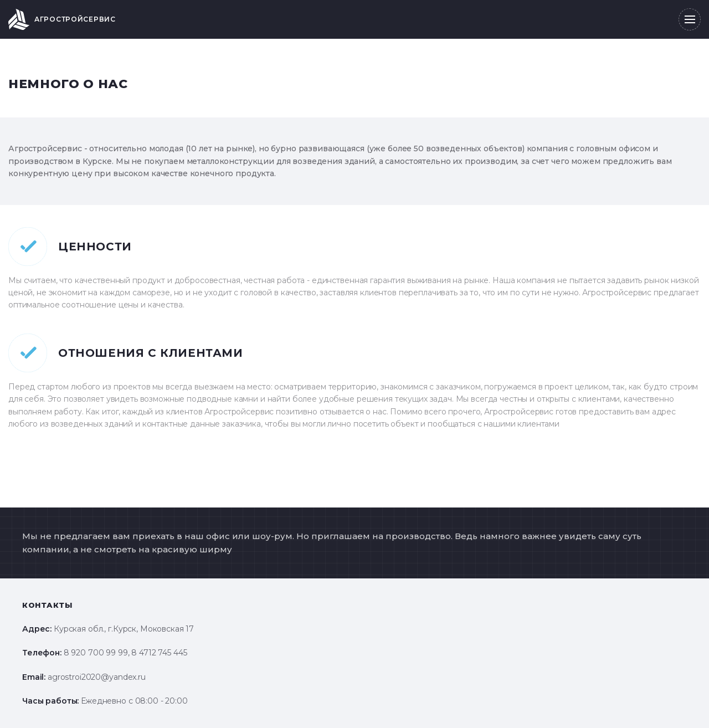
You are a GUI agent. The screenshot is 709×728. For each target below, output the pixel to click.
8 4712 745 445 (159, 653)
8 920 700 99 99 (96, 653)
